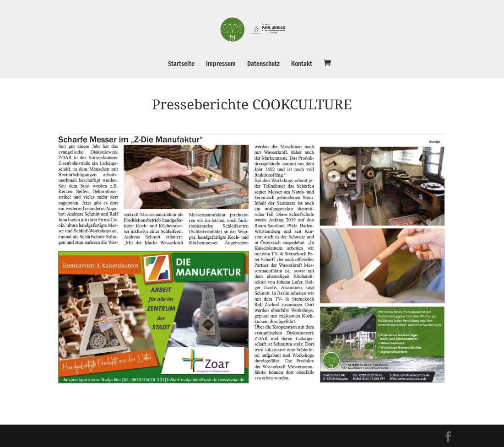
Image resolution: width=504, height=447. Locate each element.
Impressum (221, 64)
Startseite (181, 64)
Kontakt (302, 64)
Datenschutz (263, 64)
